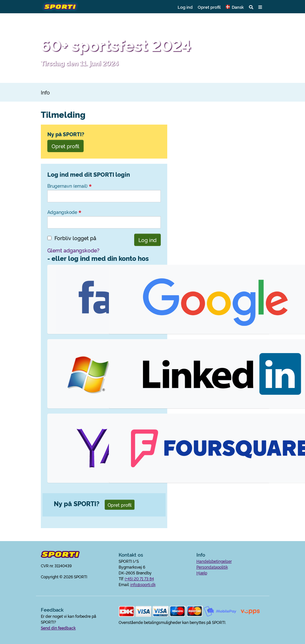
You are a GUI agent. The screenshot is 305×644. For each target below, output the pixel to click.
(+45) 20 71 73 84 (139, 578)
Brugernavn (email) (70, 186)
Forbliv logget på (75, 238)
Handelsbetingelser (214, 561)
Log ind (185, 7)
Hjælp (202, 573)
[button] (235, 7)
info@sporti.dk (143, 584)
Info (45, 92)
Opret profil (209, 7)
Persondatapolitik (212, 567)
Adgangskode (64, 212)
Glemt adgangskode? (73, 250)
